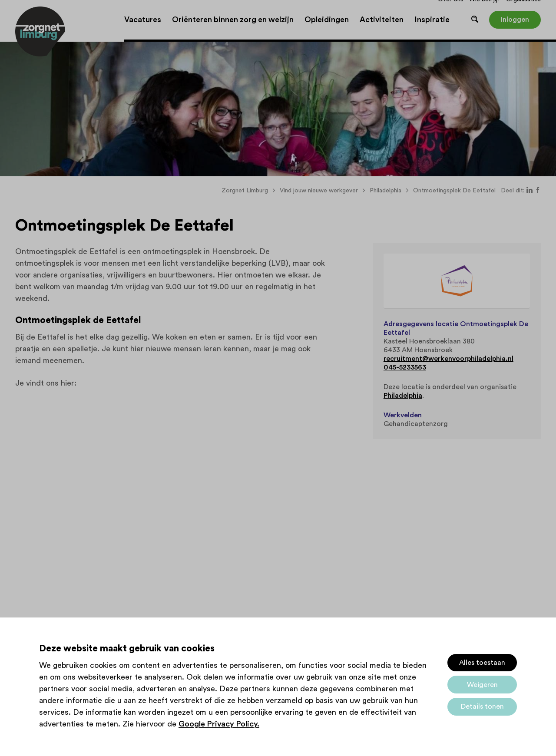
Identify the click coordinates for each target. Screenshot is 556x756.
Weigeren (482, 685)
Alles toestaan (482, 663)
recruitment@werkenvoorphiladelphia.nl (448, 359)
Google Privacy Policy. (219, 724)
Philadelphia (403, 396)
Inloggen (515, 20)
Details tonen (482, 706)
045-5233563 (405, 367)
